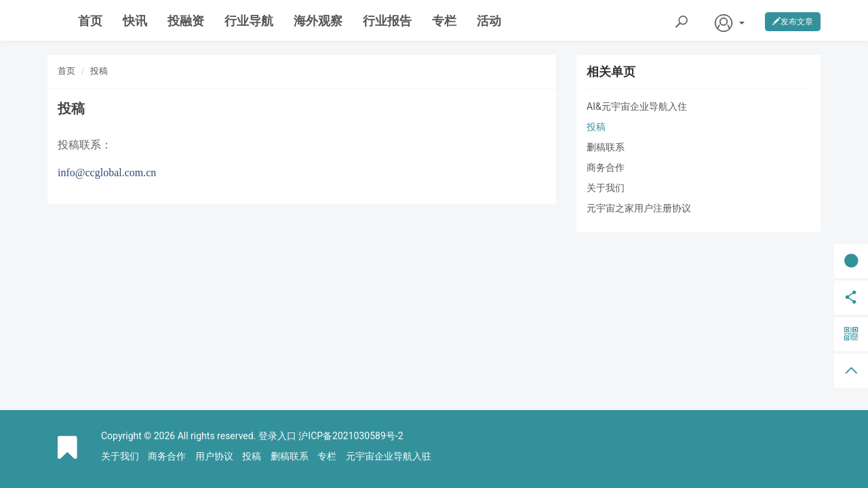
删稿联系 (606, 147)
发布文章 (793, 22)
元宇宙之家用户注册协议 (639, 208)
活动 (489, 21)
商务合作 (606, 167)
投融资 (186, 21)
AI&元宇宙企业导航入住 (637, 106)
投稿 (99, 71)
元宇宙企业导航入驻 (389, 456)
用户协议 (214, 456)
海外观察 (318, 21)
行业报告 (387, 21)
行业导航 (249, 21)
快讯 (135, 21)
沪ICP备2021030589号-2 (351, 436)
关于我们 (606, 188)
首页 (90, 21)
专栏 (444, 21)
